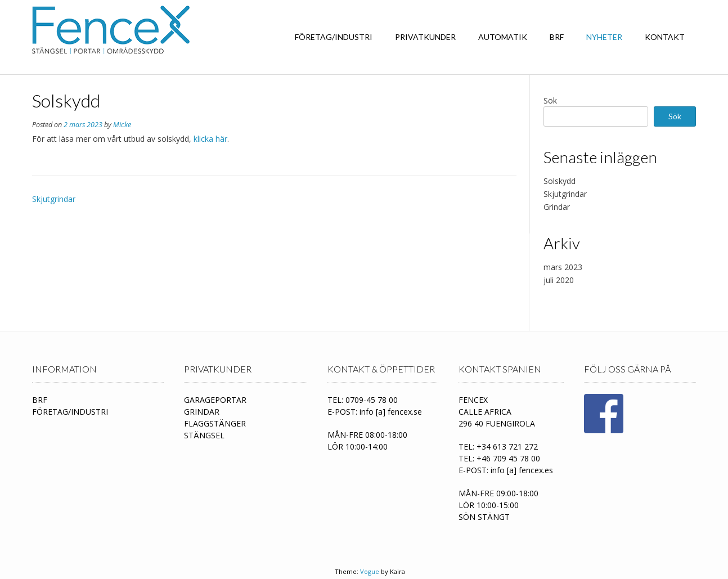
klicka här (210, 139)
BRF (557, 37)
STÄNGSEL (204, 435)
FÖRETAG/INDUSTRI (334, 37)
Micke (122, 125)
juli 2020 (559, 280)
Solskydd (560, 181)
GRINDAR (202, 412)
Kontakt (665, 37)
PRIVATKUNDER (425, 37)
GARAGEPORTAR (215, 400)
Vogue (370, 571)
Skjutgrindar (54, 199)
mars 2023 (563, 267)
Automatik (503, 37)
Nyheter (604, 37)
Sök (550, 100)
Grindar (557, 207)
